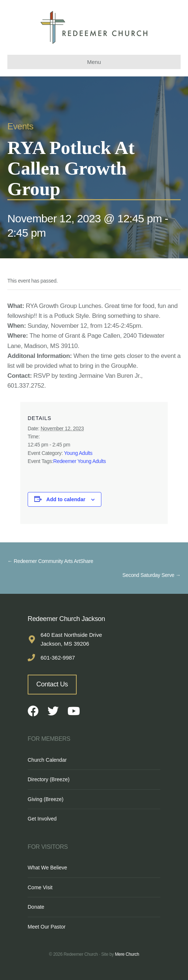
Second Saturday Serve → (152, 575)
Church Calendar (47, 760)
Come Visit (40, 887)
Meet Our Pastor (47, 927)
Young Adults (78, 453)
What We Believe (47, 868)
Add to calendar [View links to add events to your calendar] (66, 499)
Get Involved (42, 819)
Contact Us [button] (52, 684)
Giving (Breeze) (46, 799)
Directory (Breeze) (49, 779)
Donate (36, 907)
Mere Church (127, 954)
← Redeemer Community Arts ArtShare (50, 561)
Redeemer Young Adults (79, 461)
